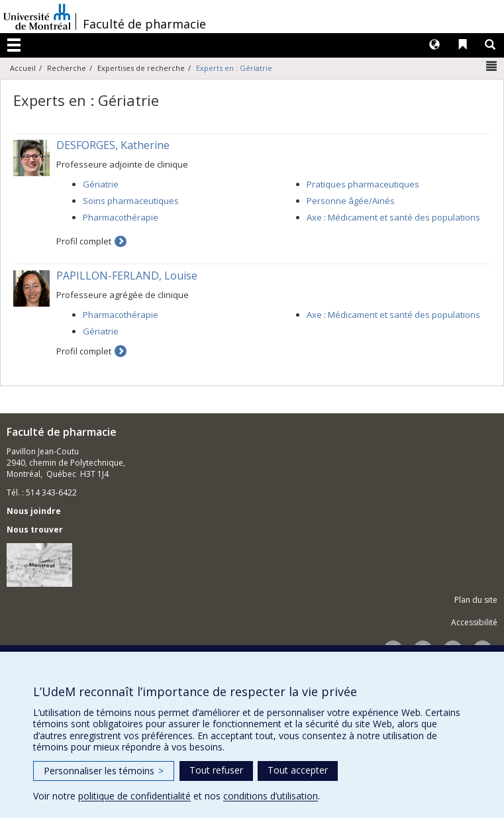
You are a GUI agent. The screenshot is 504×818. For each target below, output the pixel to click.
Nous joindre (34, 511)
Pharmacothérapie (121, 217)
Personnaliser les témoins (104, 771)
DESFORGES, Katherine (113, 145)
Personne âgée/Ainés (351, 201)
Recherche (67, 68)
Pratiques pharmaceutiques (363, 184)
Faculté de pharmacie (144, 24)
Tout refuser (216, 770)
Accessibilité (474, 622)
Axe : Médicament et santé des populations (393, 217)
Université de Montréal (37, 17)
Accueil (23, 68)
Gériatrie (101, 184)
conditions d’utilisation (271, 796)
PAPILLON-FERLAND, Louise (127, 276)
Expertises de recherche (141, 68)
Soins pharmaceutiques (131, 201)
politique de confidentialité (134, 796)
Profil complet (84, 241)
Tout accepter (298, 770)
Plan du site (476, 600)
